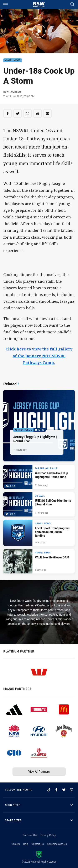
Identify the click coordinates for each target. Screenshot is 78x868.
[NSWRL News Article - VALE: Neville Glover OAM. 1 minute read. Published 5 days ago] (39, 561)
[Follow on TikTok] (49, 790)
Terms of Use (30, 835)
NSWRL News (13, 60)
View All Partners (39, 772)
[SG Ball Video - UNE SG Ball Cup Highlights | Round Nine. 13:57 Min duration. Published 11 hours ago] (39, 504)
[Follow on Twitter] (64, 790)
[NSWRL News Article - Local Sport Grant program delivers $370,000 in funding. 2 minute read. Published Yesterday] (39, 533)
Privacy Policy (48, 835)
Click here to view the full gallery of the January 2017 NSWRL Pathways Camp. (39, 356)
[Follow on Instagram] (71, 790)
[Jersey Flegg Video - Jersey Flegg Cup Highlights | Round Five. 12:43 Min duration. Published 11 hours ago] (39, 426)
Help (26, 844)
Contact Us (38, 844)
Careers (16, 844)
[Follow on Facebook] (56, 790)
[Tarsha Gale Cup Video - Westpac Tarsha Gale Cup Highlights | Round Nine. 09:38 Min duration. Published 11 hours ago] (39, 477)
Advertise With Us (57, 844)
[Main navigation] (6, 5)
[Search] (72, 4)
